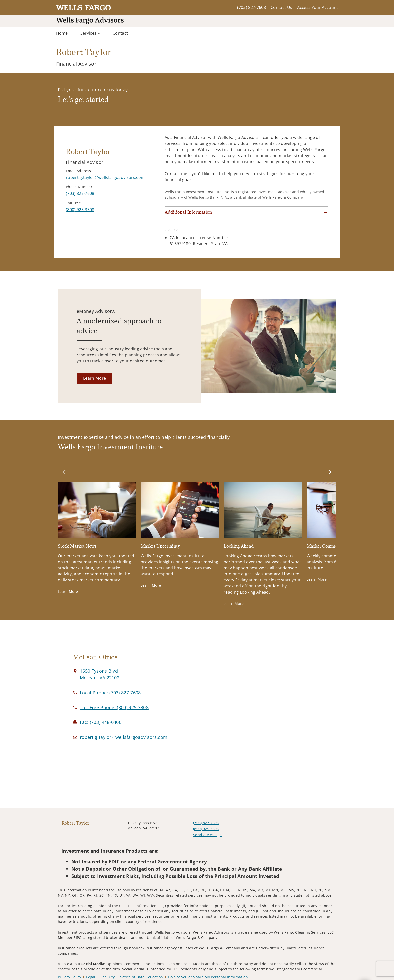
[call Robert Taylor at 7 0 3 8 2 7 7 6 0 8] (80, 193)
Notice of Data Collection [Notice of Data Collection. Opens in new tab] (141, 977)
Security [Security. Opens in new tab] (108, 977)
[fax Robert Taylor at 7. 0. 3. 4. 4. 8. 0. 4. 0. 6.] (101, 722)
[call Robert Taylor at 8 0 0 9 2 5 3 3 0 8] (80, 210)
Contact (120, 33)
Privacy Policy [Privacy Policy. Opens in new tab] (69, 977)
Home (62, 33)
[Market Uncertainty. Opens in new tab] (180, 535)
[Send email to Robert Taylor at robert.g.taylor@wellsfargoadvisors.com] (105, 177)
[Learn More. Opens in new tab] (94, 378)
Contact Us (281, 7)
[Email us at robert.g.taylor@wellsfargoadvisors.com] (124, 737)
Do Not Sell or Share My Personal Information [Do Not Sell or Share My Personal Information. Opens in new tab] (208, 977)
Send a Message (207, 835)
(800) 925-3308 (206, 829)
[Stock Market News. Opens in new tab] (97, 538)
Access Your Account (317, 7)
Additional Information (188, 212)
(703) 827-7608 (251, 7)
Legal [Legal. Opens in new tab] (91, 977)
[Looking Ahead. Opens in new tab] (263, 544)
